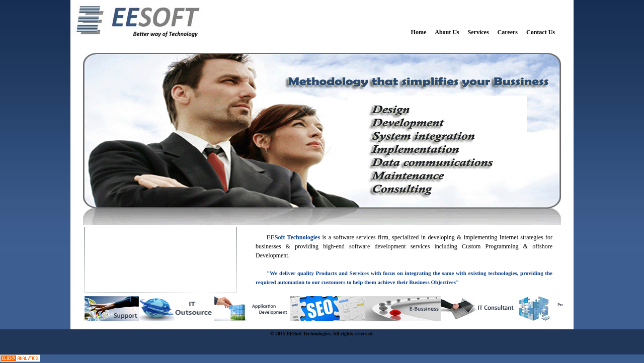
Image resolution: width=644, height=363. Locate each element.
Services (478, 32)
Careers (508, 32)
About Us (447, 32)
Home (419, 32)
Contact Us (541, 32)
